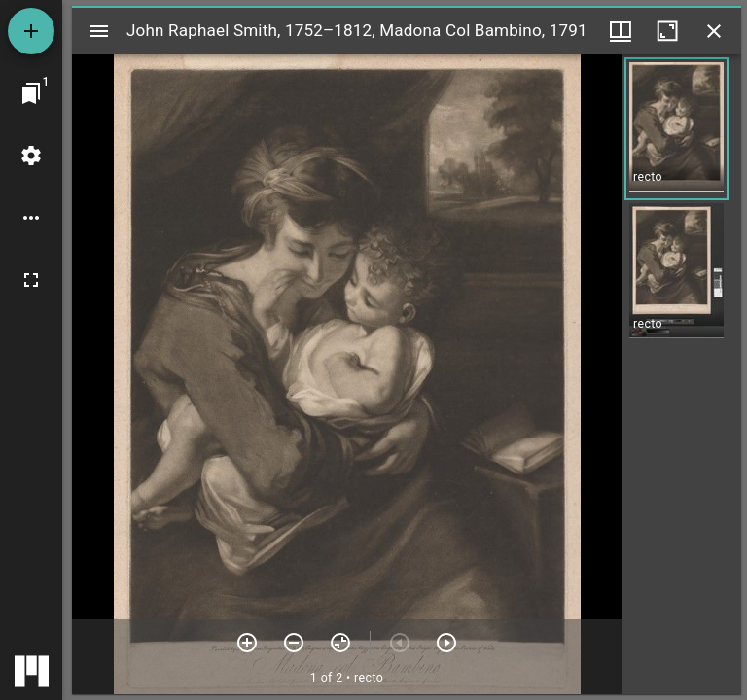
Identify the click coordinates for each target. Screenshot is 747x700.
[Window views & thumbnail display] (621, 31)
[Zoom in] (247, 643)
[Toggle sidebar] (99, 31)
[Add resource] (31, 31)
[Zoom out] (294, 643)
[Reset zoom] (340, 643)
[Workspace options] (31, 218)
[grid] (681, 374)
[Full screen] (31, 280)
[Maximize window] (667, 31)
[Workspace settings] (31, 156)
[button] (676, 129)
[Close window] (714, 31)
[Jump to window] (31, 93)
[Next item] (446, 643)
